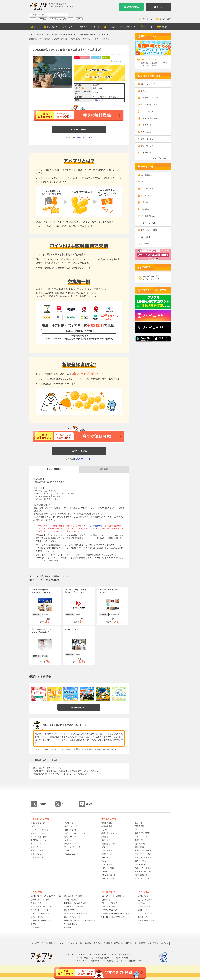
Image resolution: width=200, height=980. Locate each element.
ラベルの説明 (118, 61)
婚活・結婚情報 (141, 875)
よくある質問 (165, 19)
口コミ (98, 100)
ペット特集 (35, 927)
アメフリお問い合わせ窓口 (93, 526)
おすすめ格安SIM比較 (110, 910)
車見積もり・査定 (109, 844)
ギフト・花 (69, 823)
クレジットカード (148, 189)
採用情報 (129, 943)
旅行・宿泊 (145, 237)
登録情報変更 (140, 943)
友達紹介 (166, 27)
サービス (69, 27)
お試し (144, 91)
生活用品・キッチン (149, 125)
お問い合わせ (143, 896)
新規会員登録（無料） (147, 920)
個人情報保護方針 (48, 943)
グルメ (104, 861)
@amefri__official (154, 315)
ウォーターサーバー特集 (40, 920)
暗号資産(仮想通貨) (149, 216)
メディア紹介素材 (145, 907)
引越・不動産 (140, 864)
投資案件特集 (36, 903)
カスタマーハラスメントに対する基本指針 (75, 943)
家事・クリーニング (143, 871)
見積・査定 (106, 840)
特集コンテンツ (130, 27)
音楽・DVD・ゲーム (72, 837)
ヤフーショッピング (57, 19)
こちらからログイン (84, 137)
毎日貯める (111, 27)
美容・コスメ (146, 132)
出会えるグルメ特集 (72, 917)
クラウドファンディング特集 (76, 914)
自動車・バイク (70, 844)
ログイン (159, 7)
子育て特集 (35, 924)
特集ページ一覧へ (79, 707)
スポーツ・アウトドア (150, 153)
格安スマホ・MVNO (149, 223)
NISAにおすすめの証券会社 (75, 903)
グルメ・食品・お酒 (149, 118)
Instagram (42, 804)
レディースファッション (151, 98)
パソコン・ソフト (38, 858)
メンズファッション (149, 105)
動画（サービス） (109, 851)
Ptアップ (106, 58)
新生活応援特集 (37, 917)
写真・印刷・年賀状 (143, 868)
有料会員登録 (107, 826)
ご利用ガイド (149, 19)
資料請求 (105, 837)
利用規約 (98, 943)
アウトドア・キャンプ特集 (41, 907)
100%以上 (43, 19)
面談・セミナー (108, 847)
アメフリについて (145, 914)
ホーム (37, 27)
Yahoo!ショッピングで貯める (113, 917)
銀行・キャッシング (149, 196)
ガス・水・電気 (108, 868)
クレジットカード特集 (39, 910)
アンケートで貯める (109, 903)
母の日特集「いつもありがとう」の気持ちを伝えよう (46, 896)
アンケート (148, 27)
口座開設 (105, 871)
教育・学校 (139, 840)
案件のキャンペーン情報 (90, 27)
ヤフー (79, 19)
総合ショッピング (148, 84)
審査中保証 (85, 58)
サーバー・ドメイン (143, 858)
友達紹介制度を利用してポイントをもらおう (153, 278)
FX (142, 182)
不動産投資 (145, 209)
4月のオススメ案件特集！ (41, 914)
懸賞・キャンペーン (109, 833)
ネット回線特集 (70, 900)
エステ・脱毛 (140, 861)
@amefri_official (153, 328)
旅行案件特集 (70, 910)
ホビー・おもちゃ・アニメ (75, 833)
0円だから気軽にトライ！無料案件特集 (80, 920)
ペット (67, 851)
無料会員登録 (146, 175)
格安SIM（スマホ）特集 (40, 900)
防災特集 (68, 927)
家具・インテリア (38, 851)
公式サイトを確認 (79, 129)
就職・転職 (139, 847)
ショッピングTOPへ (160, 158)
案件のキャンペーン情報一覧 (113, 896)
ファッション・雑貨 (72, 847)
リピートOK (96, 58)
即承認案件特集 (70, 924)
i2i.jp (140, 924)
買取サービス (146, 244)
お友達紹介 (143, 903)
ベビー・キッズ (147, 111)
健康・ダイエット (148, 139)
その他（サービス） (143, 878)
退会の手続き (153, 943)
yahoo (71, 19)
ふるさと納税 (107, 864)
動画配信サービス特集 (73, 896)
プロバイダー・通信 (149, 230)
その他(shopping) (71, 854)
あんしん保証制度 (145, 900)
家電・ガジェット (38, 854)
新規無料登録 (131, 7)
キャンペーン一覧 (109, 907)
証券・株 (144, 202)
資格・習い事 (140, 844)
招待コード (143, 917)
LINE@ (89, 804)
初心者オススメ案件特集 (74, 907)
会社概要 (35, 943)
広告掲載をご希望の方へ (113, 943)
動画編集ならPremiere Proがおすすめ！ (117, 914)
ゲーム (33, 19)
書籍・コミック (147, 146)
